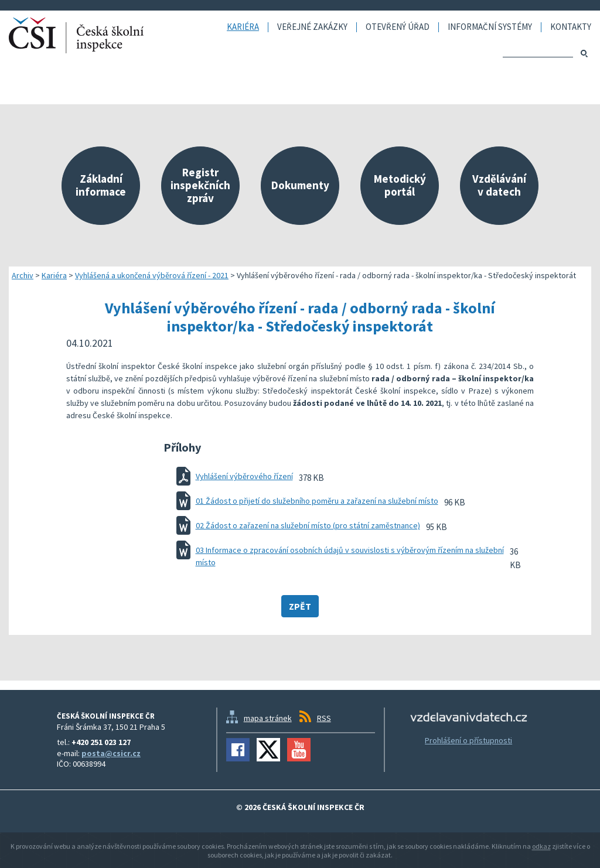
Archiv (23, 275)
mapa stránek (268, 718)
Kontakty (571, 27)
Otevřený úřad (398, 27)
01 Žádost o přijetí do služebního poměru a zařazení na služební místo (317, 501)
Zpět (300, 606)
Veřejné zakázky (312, 27)
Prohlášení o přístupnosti (468, 740)
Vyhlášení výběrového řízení (244, 476)
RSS (324, 718)
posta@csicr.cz (111, 753)
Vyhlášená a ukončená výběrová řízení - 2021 (152, 275)
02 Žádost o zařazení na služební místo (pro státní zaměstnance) (308, 525)
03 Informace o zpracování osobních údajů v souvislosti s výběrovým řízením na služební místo (350, 556)
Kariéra (243, 27)
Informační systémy (490, 27)
